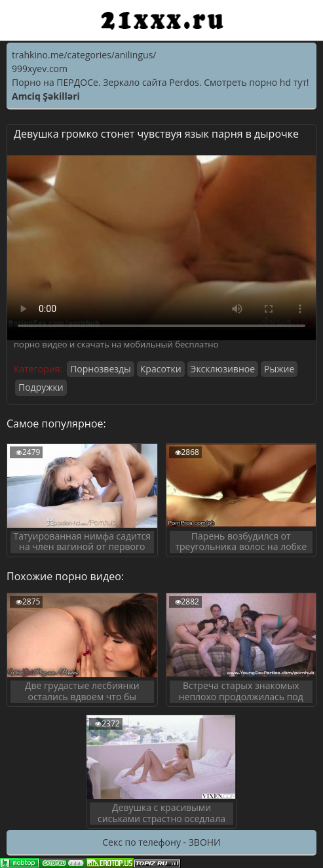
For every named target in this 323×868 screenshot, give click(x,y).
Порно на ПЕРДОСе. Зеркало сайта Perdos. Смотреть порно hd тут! (161, 82)
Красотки (161, 369)
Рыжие (279, 369)
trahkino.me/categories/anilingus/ (84, 55)
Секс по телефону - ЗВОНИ (161, 842)
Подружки (41, 387)
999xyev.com (40, 69)
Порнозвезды (101, 369)
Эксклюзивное (223, 369)
